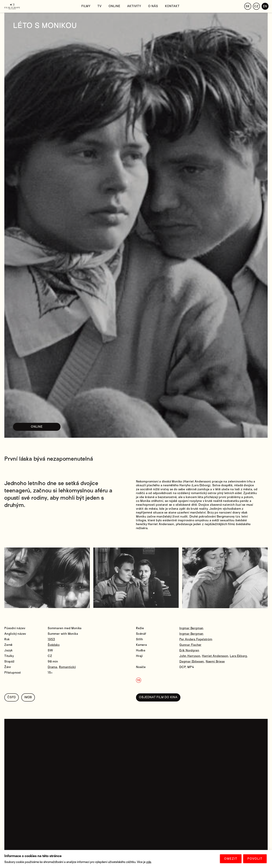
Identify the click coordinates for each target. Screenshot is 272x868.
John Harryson (190, 656)
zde (149, 862)
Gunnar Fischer (190, 645)
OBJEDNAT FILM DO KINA (158, 697)
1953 (51, 639)
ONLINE (37, 427)
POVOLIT (255, 859)
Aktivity (134, 6)
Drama (52, 667)
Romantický (67, 667)
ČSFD (12, 697)
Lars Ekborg (238, 656)
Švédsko (54, 645)
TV (100, 6)
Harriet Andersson (215, 656)
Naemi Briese (215, 662)
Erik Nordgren (189, 650)
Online (114, 6)
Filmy (86, 6)
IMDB (28, 697)
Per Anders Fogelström (196, 639)
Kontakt (172, 6)
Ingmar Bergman (191, 628)
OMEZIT (231, 859)
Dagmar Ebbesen (192, 662)
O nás (153, 6)
